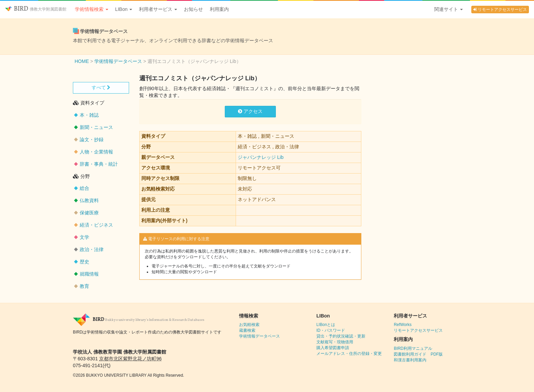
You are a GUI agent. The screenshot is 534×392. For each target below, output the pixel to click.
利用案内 (219, 9)
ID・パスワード (331, 330)
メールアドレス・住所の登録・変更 (349, 354)
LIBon (124, 9)
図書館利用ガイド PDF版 (418, 354)
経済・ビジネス (96, 225)
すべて (101, 87)
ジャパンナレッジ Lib (261, 157)
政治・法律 (92, 249)
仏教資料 (89, 200)
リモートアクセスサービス (500, 10)
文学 (84, 237)
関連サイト (449, 9)
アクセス (250, 111)
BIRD (36, 9)
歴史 (84, 262)
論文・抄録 (92, 140)
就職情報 (89, 274)
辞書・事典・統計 (99, 164)
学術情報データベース (260, 336)
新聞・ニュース (96, 127)
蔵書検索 (247, 330)
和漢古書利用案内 (410, 360)
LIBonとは (326, 325)
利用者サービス (158, 9)
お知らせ (193, 9)
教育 (84, 286)
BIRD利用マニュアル (413, 348)
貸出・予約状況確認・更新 (341, 336)
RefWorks (403, 325)
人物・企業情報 (96, 152)
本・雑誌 (89, 115)
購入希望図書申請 (333, 348)
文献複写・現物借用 (335, 342)
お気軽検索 (249, 325)
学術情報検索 (92, 9)
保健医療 (89, 213)
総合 (84, 188)
